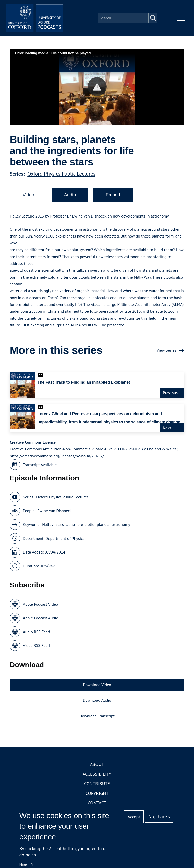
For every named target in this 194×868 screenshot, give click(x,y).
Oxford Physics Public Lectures (61, 175)
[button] (97, 88)
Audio (70, 196)
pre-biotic (86, 526)
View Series (166, 352)
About (97, 766)
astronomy (121, 526)
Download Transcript (97, 717)
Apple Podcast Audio (40, 619)
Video (28, 196)
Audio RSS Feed (36, 633)
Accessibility (97, 775)
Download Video (97, 686)
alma (71, 526)
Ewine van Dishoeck (55, 512)
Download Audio (97, 702)
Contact (97, 804)
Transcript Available (40, 466)
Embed (113, 196)
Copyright (97, 795)
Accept (134, 817)
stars (60, 526)
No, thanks (159, 817)
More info (26, 865)
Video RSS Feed (36, 647)
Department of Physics (65, 540)
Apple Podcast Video (40, 606)
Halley (48, 526)
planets (103, 526)
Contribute (97, 785)
